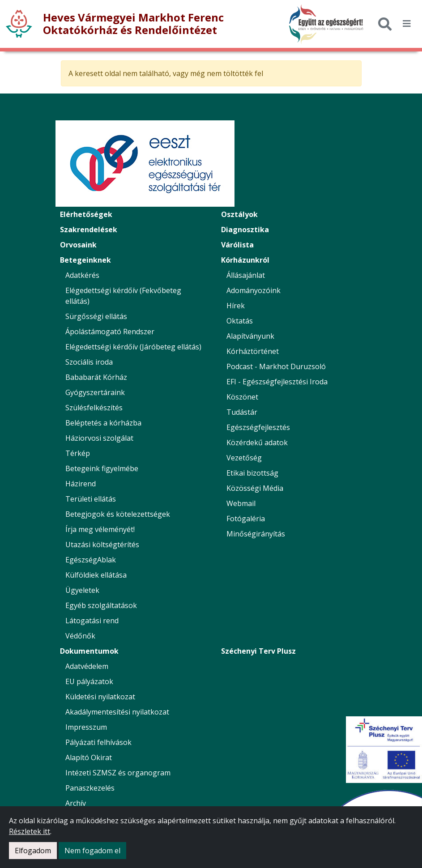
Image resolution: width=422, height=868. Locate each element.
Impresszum (86, 727)
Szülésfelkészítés (94, 408)
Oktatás (240, 321)
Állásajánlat (246, 275)
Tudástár (242, 412)
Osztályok (239, 214)
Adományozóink (254, 290)
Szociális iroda (89, 362)
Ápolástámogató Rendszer (110, 332)
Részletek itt (30, 831)
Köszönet (242, 397)
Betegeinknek (85, 260)
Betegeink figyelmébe (102, 468)
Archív (76, 803)
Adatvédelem (87, 666)
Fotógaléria (246, 519)
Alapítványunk (250, 336)
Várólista (237, 245)
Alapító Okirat (89, 757)
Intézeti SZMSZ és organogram (118, 773)
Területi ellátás (91, 499)
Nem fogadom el (92, 851)
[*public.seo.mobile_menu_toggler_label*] (407, 24)
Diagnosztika (245, 230)
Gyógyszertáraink (95, 392)
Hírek (236, 306)
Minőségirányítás (256, 534)
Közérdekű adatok (257, 443)
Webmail (241, 503)
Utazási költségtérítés (102, 545)
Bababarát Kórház (96, 377)
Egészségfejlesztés (258, 427)
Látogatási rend (92, 621)
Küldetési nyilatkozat (100, 697)
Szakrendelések (89, 230)
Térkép (78, 453)
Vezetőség (244, 458)
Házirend (81, 484)
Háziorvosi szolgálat (99, 438)
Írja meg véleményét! (100, 529)
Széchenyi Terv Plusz (258, 651)
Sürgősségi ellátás (96, 316)
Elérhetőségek (86, 214)
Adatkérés (82, 275)
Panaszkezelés (90, 788)
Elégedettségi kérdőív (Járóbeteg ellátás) (133, 347)
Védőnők (80, 636)
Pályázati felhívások (98, 742)
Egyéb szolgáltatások (101, 605)
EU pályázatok (89, 681)
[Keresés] (385, 24)
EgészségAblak (91, 560)
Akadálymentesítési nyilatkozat (117, 712)
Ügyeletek (82, 590)
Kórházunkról (245, 260)
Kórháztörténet (253, 351)
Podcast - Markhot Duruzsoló (276, 366)
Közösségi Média (255, 488)
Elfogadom (33, 851)
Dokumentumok (89, 651)
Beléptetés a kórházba (103, 423)
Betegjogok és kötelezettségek (118, 514)
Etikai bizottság (252, 473)
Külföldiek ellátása (96, 575)
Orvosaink (78, 245)
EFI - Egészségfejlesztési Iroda (277, 382)
